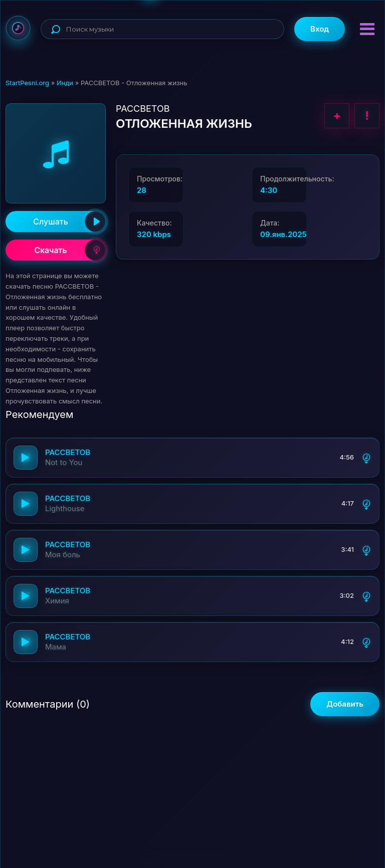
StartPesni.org (27, 83)
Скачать (70, 250)
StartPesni (18, 28)
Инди (65, 83)
